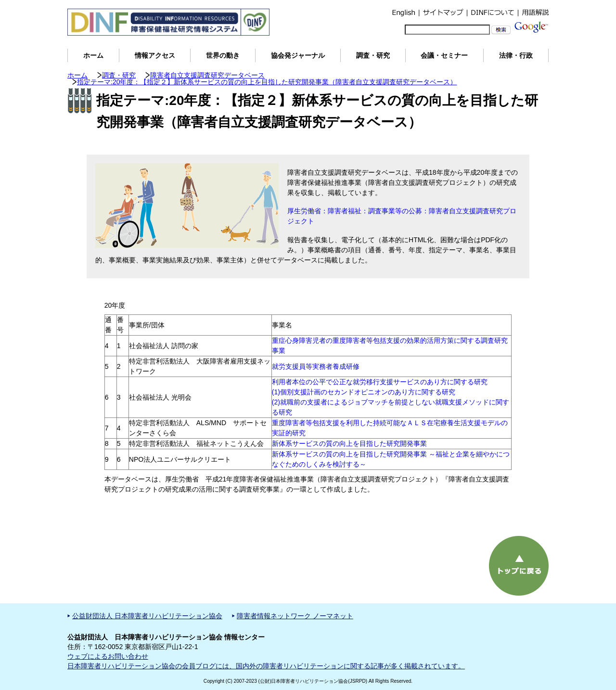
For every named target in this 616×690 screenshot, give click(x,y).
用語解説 (533, 13)
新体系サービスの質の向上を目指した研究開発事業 (349, 443)
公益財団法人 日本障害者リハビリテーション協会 (147, 616)
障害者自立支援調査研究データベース (207, 75)
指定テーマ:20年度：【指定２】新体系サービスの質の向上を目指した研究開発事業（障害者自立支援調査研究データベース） (267, 82)
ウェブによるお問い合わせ (108, 656)
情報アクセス (155, 55)
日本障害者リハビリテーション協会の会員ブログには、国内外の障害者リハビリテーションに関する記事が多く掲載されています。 (266, 666)
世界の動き (223, 55)
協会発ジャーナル (298, 55)
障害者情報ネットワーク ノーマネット (295, 616)
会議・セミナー (444, 55)
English (404, 13)
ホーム (93, 55)
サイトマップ (443, 13)
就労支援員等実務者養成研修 (316, 366)
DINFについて (492, 13)
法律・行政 (516, 55)
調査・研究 (373, 55)
